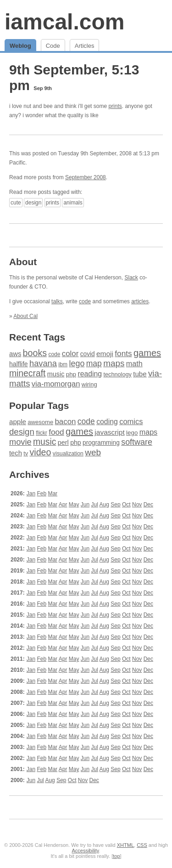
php (71, 374)
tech (16, 453)
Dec (148, 505)
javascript (109, 432)
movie (20, 442)
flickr (42, 433)
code (85, 301)
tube (140, 374)
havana (43, 363)
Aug (104, 505)
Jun (85, 505)
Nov (137, 505)
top (116, 856)
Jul (95, 505)
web (93, 452)
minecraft (27, 373)
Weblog (20, 46)
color (70, 354)
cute (16, 203)
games (147, 353)
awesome (40, 422)
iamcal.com (64, 22)
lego (77, 363)
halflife (19, 364)
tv (26, 454)
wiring (89, 384)
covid (88, 354)
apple (18, 422)
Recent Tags (37, 337)
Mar (53, 494)
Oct (126, 505)
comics (131, 422)
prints (115, 106)
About (23, 262)
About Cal (25, 316)
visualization (68, 454)
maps (114, 363)
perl (63, 443)
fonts (123, 353)
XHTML (125, 845)
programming (101, 443)
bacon (65, 422)
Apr (63, 505)
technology (117, 374)
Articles (85, 46)
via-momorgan (56, 384)
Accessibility (85, 851)
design (33, 203)
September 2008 (86, 177)
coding (107, 422)
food (56, 432)
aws (15, 354)
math (134, 363)
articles (140, 301)
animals (73, 203)
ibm (63, 364)
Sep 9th (43, 88)
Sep (115, 505)
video (40, 452)
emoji (105, 354)
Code (53, 46)
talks (57, 301)
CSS (142, 845)
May (74, 505)
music (56, 374)
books (35, 353)
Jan (31, 494)
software (137, 442)
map (94, 363)
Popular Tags (39, 406)
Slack (131, 278)
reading (90, 374)
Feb (42, 494)
